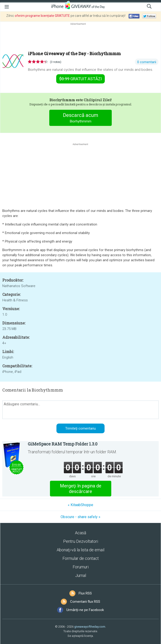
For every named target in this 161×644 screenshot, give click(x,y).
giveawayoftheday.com (90, 627)
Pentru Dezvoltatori (81, 541)
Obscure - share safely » (80, 517)
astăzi (80, 79)
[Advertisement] (80, 37)
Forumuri (81, 567)
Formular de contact (81, 558)
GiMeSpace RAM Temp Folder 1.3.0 (63, 444)
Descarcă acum (81, 118)
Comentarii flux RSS (85, 602)
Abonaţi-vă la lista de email (80, 550)
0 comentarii (147, 62)
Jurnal (81, 575)
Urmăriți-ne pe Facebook (85, 610)
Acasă (81, 533)
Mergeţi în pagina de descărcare (81, 489)
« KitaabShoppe (80, 505)
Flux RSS (85, 593)
